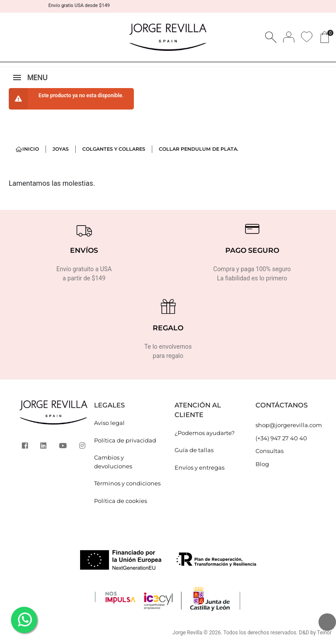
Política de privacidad (125, 440)
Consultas (269, 451)
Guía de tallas (194, 450)
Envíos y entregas (199, 467)
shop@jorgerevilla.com (289, 425)
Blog (262, 464)
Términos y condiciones (127, 483)
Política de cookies (121, 501)
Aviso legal (109, 423)
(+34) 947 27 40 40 (281, 438)
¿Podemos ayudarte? (205, 433)
